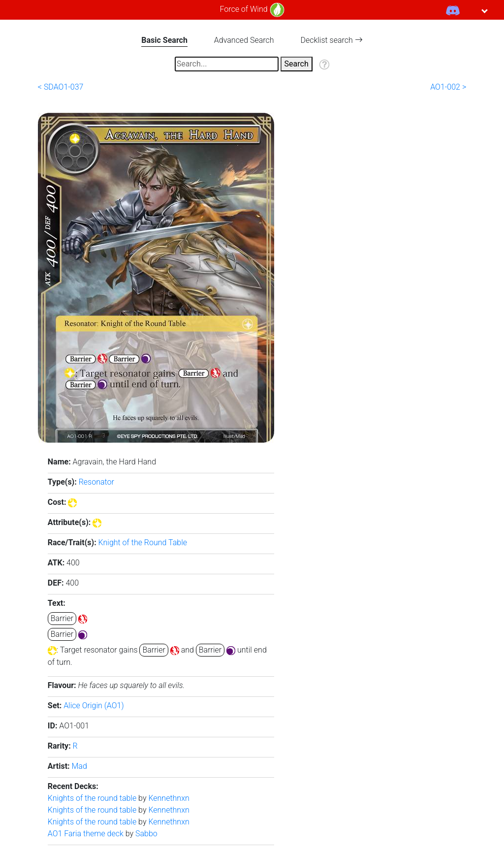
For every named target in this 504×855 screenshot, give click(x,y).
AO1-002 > (448, 87)
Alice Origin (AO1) (94, 706)
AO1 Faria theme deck (87, 834)
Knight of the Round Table (143, 543)
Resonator (96, 482)
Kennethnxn (169, 798)
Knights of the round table (93, 798)
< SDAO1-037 (61, 87)
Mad (79, 766)
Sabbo (146, 834)
